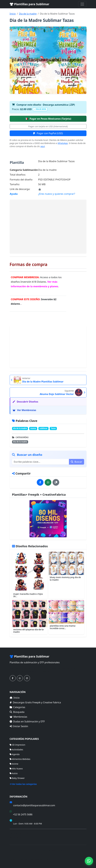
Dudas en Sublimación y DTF (27, 721)
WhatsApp (63, 143)
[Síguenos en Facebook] (13, 678)
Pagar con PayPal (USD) (48, 133)
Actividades (16, 750)
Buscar (76, 462)
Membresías (18, 717)
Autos (14, 773)
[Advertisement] (48, 227)
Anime (14, 764)
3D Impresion (17, 745)
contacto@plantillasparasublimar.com (34, 805)
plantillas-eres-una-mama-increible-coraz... (63, 627)
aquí (43, 146)
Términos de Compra (20, 833)
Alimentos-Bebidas (20, 759)
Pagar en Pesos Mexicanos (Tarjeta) (48, 119)
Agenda (15, 754)
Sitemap (49, 859)
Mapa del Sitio (17, 837)
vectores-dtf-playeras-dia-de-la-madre (29, 631)
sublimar (44, 428)
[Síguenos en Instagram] (27, 678)
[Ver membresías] (48, 519)
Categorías (17, 707)
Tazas (53, 428)
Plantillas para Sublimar (30, 4)
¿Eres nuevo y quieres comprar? (57, 194)
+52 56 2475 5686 (23, 814)
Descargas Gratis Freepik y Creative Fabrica (35, 702)
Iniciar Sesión (19, 726)
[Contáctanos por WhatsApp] (20, 678)
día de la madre (20, 428)
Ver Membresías (24, 410)
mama (33, 428)
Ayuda (14, 194)
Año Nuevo (16, 769)
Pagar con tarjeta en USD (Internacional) (48, 126)
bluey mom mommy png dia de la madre (65, 579)
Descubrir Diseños (25, 402)
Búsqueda (17, 712)
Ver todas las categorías (23, 784)
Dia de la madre (28, 14)
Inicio (13, 14)
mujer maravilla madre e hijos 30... (28, 595)
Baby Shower (17, 778)
